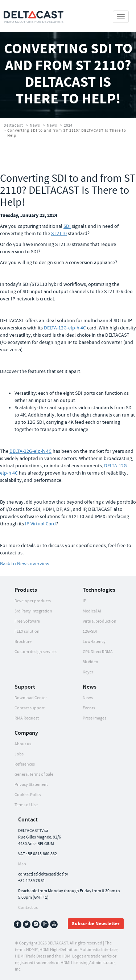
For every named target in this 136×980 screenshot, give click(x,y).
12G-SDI (90, 632)
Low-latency (94, 642)
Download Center (31, 698)
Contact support (30, 708)
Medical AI (92, 611)
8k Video (90, 662)
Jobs (19, 754)
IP (85, 601)
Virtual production (100, 621)
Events (89, 708)
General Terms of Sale (34, 774)
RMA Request (27, 718)
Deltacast (13, 126)
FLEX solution (27, 632)
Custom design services (36, 652)
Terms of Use (26, 805)
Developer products (33, 601)
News (35, 126)
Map (22, 864)
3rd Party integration (33, 611)
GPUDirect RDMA (98, 652)
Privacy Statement (31, 785)
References (25, 764)
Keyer (88, 672)
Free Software (27, 621)
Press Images (94, 718)
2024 (68, 126)
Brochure (23, 642)
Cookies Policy (28, 795)
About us (23, 744)
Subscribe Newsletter (96, 924)
